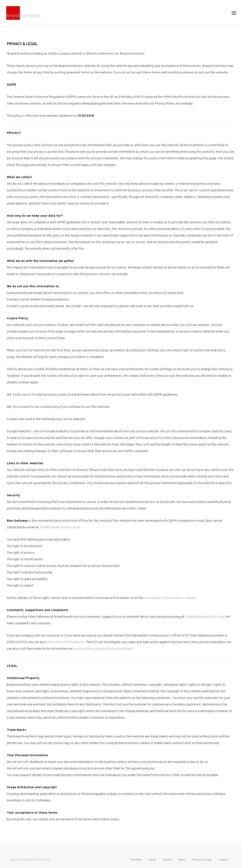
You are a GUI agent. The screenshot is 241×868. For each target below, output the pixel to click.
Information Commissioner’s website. (171, 598)
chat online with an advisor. (66, 642)
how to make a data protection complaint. (103, 649)
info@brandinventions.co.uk (60, 527)
